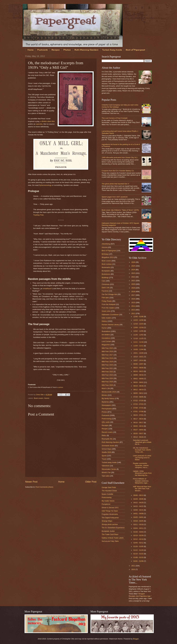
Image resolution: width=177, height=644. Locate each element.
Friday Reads (107, 301)
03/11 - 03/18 (139, 524)
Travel (104, 459)
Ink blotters (106, 335)
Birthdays (105, 254)
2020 (133, 284)
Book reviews (107, 264)
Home (31, 50)
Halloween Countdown (110, 315)
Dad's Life (105, 288)
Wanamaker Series (109, 469)
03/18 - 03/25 (139, 521)
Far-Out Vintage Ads (109, 294)
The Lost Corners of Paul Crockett (115, 118)
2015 (133, 303)
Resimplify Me (107, 439)
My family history (108, 398)
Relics (104, 435)
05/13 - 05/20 (139, 437)
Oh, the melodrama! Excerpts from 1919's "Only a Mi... (142, 450)
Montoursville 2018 (109, 392)
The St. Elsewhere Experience (113, 528)
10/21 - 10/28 (139, 353)
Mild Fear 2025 (107, 382)
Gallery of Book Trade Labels (113, 538)
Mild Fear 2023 (107, 375)
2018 (133, 292)
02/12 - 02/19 (139, 539)
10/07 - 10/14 (139, 360)
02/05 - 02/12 (139, 543)
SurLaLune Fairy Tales (110, 541)
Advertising (106, 244)
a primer (60, 387)
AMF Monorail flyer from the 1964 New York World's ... (142, 489)
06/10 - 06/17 (139, 422)
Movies (104, 395)
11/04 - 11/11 (139, 346)
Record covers (107, 432)
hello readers (107, 318)
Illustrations (106, 331)
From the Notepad (109, 304)
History (104, 321)
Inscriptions (106, 338)
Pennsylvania (107, 409)
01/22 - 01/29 (139, 550)
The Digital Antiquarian (110, 518)
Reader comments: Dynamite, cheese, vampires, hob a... (141, 465)
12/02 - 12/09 (139, 331)
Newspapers (106, 405)
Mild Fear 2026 (107, 385)
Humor (47, 398)
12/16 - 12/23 (139, 324)
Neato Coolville (107, 494)
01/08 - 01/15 (139, 557)
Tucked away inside (109, 462)
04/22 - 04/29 (139, 503)
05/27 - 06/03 (139, 430)
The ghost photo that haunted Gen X (115, 184)
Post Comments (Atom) (44, 487)
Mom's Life (106, 388)
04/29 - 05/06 (139, 499)
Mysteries (105, 402)
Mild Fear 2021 (107, 368)
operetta (39, 124)
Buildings (105, 278)
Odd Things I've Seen (110, 511)
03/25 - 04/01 (139, 517)
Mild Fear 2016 (107, 351)
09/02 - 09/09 (139, 379)
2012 (133, 313)
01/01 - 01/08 (139, 561)
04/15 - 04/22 (139, 506)
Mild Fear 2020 (107, 365)
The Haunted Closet (109, 491)
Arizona (105, 247)
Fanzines (105, 291)
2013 (133, 310)
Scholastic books (108, 446)
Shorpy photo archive (110, 524)
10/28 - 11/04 (139, 349)
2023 (133, 273)
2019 (133, 288)
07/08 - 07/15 (139, 408)
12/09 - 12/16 (139, 327)
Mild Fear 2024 (107, 378)
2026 (133, 262)
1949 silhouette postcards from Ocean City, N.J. (120, 157)
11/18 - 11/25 (139, 338)
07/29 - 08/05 (139, 397)
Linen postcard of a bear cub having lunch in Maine (142, 458)
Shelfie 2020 (106, 452)
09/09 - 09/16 (139, 375)
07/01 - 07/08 (139, 412)
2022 (133, 277)
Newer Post (31, 482)
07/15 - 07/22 (139, 404)
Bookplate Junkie (108, 531)
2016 (133, 299)
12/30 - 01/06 (139, 317)
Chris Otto (40, 395)
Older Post (91, 482)
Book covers (39, 398)
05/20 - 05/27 (139, 433)
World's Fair (106, 472)
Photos (67, 50)
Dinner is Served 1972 (110, 508)
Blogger (136, 639)
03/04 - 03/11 (139, 528)
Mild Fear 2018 (107, 358)
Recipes (56, 50)
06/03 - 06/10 (139, 426)
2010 (133, 569)
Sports (104, 456)
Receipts (105, 425)
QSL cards (106, 422)
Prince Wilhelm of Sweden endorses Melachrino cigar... (141, 481)
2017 (133, 295)
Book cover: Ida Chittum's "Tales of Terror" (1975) (120, 210)
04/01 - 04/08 (139, 514)
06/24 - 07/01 (139, 415)
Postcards (43, 50)
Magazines (106, 345)
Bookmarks (106, 267)
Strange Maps (107, 521)
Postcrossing (107, 419)
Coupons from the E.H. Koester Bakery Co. (118, 171)
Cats (103, 281)
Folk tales (105, 298)
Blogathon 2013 (108, 257)
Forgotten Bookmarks (110, 514)
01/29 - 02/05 (139, 546)
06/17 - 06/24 (139, 419)
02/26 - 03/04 (139, 532)
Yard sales (106, 476)
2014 (133, 306)
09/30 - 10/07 (139, 364)
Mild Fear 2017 (107, 355)
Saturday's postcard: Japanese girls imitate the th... (142, 442)
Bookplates (106, 271)
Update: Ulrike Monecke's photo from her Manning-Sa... (142, 473)
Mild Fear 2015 (107, 348)
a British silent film (48, 121)
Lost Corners (107, 341)
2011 (133, 566)
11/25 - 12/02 (139, 335)
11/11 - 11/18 (139, 342)
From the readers (108, 308)
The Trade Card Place (110, 534)
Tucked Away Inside (112, 50)
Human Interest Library (110, 325)
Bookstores (106, 274)
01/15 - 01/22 (139, 554)
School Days (106, 449)
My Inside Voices (108, 501)
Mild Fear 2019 (107, 362)
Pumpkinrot (106, 504)
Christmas (106, 284)
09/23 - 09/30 (139, 368)
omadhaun (47, 289)
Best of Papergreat (135, 50)
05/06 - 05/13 (139, 495)
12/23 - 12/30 (139, 320)
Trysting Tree (38, 215)
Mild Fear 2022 (107, 372)
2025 (133, 266)
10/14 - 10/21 (139, 357)
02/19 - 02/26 (139, 535)
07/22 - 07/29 (139, 401)
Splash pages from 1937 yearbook (115, 197)
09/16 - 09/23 (139, 371)
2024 (133, 270)
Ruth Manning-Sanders (86, 50)
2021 (133, 281)
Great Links (106, 311)
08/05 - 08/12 (139, 393)
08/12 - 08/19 (139, 390)
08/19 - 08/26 (139, 386)
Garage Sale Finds (109, 487)
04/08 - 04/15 (139, 510)
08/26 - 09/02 (139, 382)
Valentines (106, 466)
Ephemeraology (45, 185)
